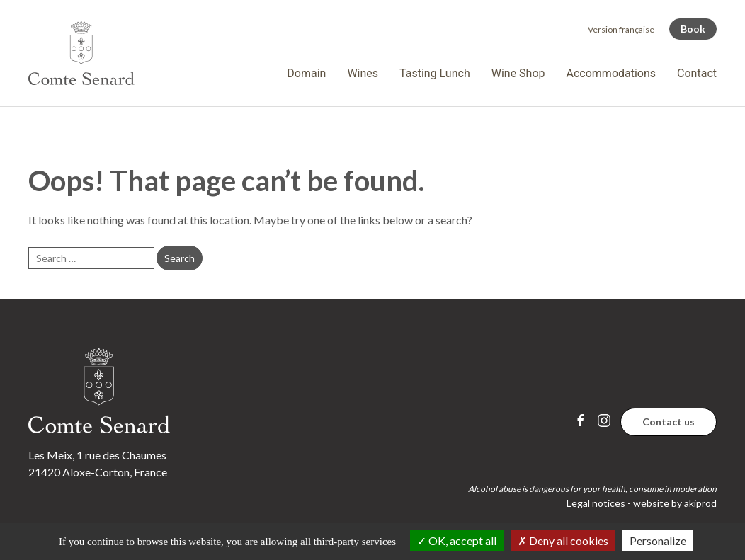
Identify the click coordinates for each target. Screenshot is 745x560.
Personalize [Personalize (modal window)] (658, 541)
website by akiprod (675, 503)
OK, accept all (457, 541)
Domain (306, 73)
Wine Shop (518, 73)
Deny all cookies (563, 541)
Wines (363, 73)
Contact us (669, 422)
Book (693, 29)
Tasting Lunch (435, 73)
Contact (697, 73)
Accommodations (612, 73)
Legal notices (596, 503)
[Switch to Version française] (621, 29)
